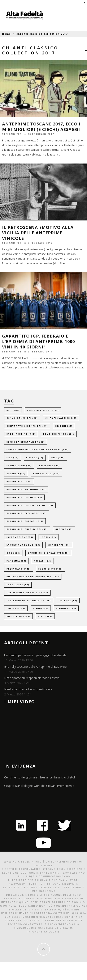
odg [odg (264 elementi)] (13, 553)
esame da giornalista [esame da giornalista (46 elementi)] (26, 442)
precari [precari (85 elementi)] (43, 561)
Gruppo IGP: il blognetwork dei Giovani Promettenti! (39, 786)
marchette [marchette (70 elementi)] (59, 545)
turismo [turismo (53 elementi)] (16, 608)
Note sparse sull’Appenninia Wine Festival (32, 678)
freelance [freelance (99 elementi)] (49, 466)
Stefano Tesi (12, 134)
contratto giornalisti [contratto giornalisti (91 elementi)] (27, 426)
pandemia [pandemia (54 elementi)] (16, 561)
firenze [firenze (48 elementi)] (35, 458)
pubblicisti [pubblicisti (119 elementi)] (51, 569)
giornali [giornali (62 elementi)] (16, 474)
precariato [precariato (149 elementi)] (19, 569)
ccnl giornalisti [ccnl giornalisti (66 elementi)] (22, 418)
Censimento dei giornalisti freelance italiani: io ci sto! (40, 777)
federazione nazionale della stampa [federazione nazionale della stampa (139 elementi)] (38, 450)
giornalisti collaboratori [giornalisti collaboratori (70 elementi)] (30, 505)
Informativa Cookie (43, 932)
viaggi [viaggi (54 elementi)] (41, 608)
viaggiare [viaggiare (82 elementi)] (66, 608)
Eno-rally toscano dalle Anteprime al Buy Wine (35, 667)
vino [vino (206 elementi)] (45, 616)
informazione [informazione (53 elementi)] (20, 537)
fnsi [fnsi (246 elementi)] (58, 458)
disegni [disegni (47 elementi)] (64, 426)
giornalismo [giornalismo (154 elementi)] (46, 474)
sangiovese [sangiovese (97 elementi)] (18, 585)
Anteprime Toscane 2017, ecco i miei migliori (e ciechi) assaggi (41, 127)
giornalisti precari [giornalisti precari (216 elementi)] (25, 521)
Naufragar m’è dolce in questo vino (28, 689)
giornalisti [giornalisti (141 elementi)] (19, 481)
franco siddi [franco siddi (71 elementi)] (19, 466)
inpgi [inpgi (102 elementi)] (49, 537)
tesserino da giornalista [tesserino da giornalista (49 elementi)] (29, 601)
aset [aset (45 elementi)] (13, 410)
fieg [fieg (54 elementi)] (13, 458)
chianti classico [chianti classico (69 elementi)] (61, 418)
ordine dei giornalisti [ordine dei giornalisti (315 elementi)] (48, 553)
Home (6, 34)
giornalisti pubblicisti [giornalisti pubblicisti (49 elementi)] (27, 529)
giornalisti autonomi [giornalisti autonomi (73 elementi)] (26, 489)
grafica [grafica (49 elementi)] (64, 529)
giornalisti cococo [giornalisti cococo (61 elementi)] (24, 497)
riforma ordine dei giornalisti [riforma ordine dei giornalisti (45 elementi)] (33, 577)
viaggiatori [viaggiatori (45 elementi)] (18, 616)
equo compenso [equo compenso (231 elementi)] (59, 434)
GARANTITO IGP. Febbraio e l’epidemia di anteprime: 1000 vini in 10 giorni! (38, 341)
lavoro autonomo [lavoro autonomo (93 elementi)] (23, 545)
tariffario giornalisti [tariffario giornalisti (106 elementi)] (27, 593)
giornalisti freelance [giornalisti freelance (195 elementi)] (27, 513)
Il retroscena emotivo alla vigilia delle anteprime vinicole (38, 233)
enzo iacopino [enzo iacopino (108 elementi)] (21, 434)
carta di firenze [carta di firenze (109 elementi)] (43, 410)
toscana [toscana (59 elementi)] (68, 601)
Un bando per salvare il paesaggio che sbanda (35, 655)
